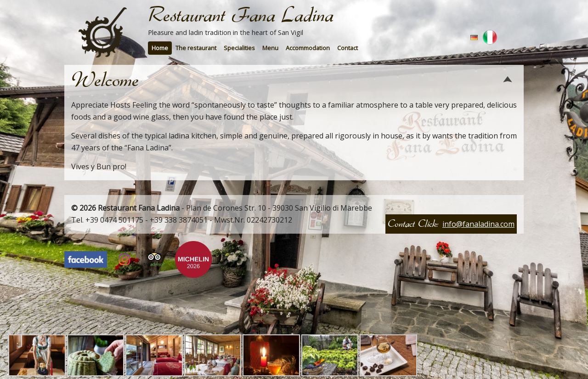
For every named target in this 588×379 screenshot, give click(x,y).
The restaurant (196, 48)
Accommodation (308, 48)
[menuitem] (160, 48)
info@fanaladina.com (478, 224)
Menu (270, 48)
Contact (348, 48)
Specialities (239, 48)
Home (160, 48)
